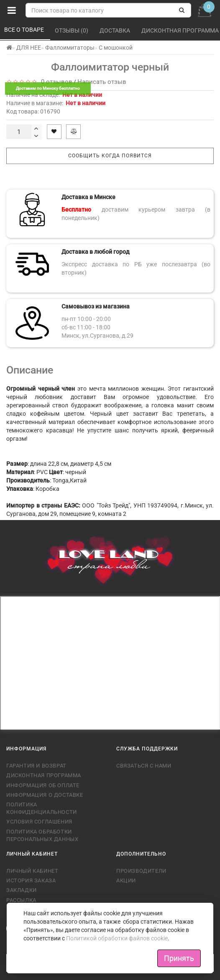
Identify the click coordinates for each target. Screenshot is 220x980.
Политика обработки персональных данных (42, 835)
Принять (179, 958)
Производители (141, 871)
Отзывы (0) (72, 30)
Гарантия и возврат (36, 766)
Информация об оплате (43, 785)
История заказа (31, 880)
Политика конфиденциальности (42, 808)
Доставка (115, 30)
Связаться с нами (144, 766)
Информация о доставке (45, 795)
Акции (126, 880)
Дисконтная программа (44, 775)
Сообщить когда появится (110, 156)
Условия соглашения (39, 822)
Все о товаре (25, 30)
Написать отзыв (102, 82)
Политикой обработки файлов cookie (117, 938)
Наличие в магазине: (56, 103)
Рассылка (21, 900)
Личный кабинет (32, 871)
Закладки (22, 890)
